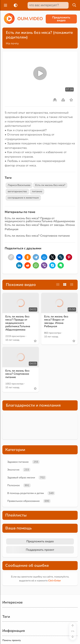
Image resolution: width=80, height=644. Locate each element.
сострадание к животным (23, 198)
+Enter (55, 581)
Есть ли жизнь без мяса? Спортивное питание (37, 236)
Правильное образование (23, 501)
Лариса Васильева (19, 185)
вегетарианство (17, 191)
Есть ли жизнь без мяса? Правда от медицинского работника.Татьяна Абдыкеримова (40, 220)
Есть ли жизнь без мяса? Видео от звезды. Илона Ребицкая (56, 321)
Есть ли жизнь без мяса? (50, 185)
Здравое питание (18, 462)
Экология (13, 470)
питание (37, 191)
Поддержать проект (40, 550)
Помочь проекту (12, 640)
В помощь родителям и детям (26, 493)
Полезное (13, 485)
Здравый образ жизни (21, 478)
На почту (12, 43)
